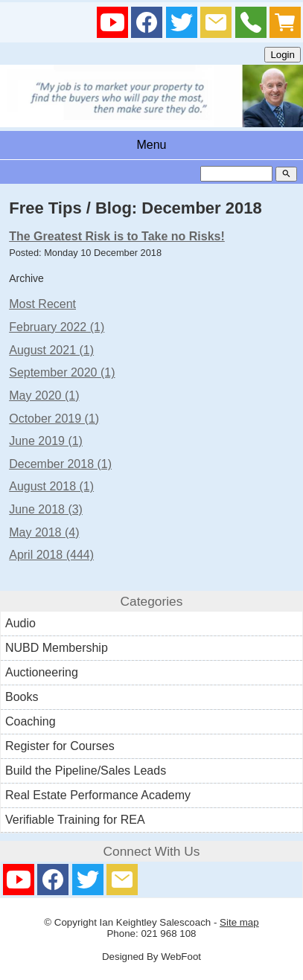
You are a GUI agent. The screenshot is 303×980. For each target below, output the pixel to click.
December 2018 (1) (60, 464)
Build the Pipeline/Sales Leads (86, 771)
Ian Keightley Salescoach (156, 922)
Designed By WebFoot (151, 957)
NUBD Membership (57, 648)
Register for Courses (60, 746)
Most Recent (42, 304)
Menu (151, 145)
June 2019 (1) (46, 441)
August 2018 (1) (51, 486)
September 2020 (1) (62, 372)
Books (22, 697)
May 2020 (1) (44, 395)
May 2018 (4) (44, 532)
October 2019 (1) (54, 419)
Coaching (31, 721)
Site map (239, 922)
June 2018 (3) (46, 509)
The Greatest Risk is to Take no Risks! (117, 236)
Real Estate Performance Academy (98, 795)
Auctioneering (42, 672)
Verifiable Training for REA (75, 820)
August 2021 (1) (51, 350)
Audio (20, 623)
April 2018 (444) (51, 555)
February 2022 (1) (57, 327)
